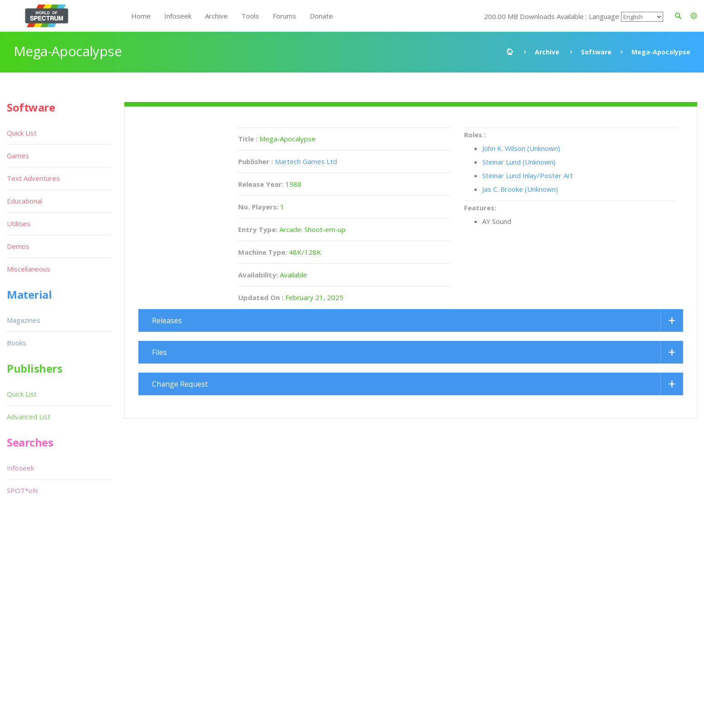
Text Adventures (33, 178)
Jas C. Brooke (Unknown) (520, 189)
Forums (284, 16)
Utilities (19, 223)
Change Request (180, 384)
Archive (216, 16)
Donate (321, 16)
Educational (24, 201)
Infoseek (178, 16)
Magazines (24, 320)
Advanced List (29, 417)
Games (18, 155)
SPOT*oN (22, 490)
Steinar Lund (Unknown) (519, 162)
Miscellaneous (29, 269)
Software (596, 52)
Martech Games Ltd (306, 161)
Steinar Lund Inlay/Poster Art (528, 175)
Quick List (22, 133)
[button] (694, 16)
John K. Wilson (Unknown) (521, 148)
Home (141, 16)
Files (159, 352)
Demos (18, 246)
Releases (167, 320)
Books (17, 343)
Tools (250, 16)
